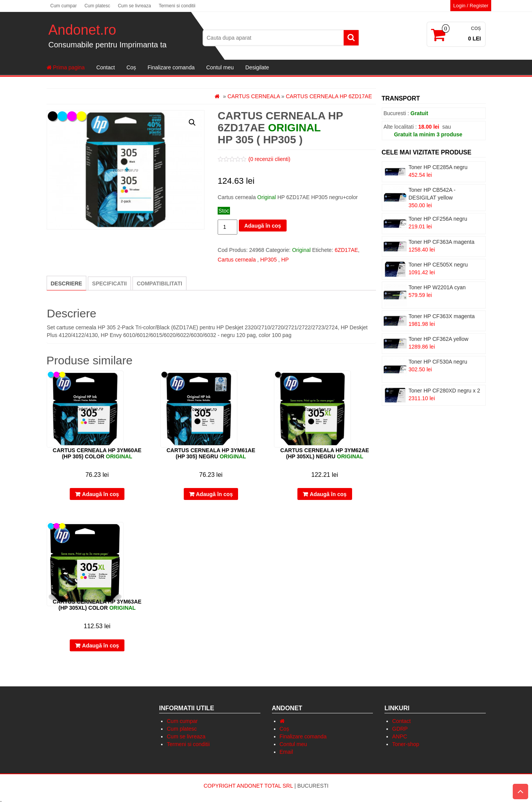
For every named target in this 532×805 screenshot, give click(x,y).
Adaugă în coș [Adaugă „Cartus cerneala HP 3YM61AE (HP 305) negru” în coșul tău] (215, 494)
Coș (131, 67)
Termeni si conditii (177, 6)
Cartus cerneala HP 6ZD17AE (329, 96)
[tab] (67, 283)
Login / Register (471, 6)
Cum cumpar (64, 6)
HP (285, 260)
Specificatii (109, 283)
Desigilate (257, 67)
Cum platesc (97, 6)
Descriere (67, 283)
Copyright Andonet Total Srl (249, 786)
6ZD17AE (347, 250)
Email (286, 752)
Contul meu (220, 67)
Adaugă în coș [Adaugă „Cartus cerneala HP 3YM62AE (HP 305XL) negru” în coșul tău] (328, 494)
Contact (106, 67)
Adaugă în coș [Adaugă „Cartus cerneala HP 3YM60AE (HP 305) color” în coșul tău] (101, 494)
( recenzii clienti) (269, 159)
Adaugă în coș (263, 226)
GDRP (400, 729)
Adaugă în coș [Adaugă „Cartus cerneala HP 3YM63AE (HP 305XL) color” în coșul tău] (101, 646)
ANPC (400, 736)
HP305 (269, 260)
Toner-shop (406, 744)
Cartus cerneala (253, 96)
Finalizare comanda (171, 67)
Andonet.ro (82, 30)
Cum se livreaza (134, 6)
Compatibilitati (159, 283)
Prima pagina (66, 67)
